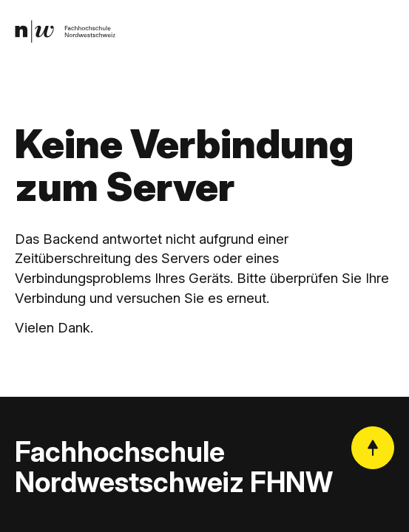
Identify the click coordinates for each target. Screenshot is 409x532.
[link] (66, 32)
